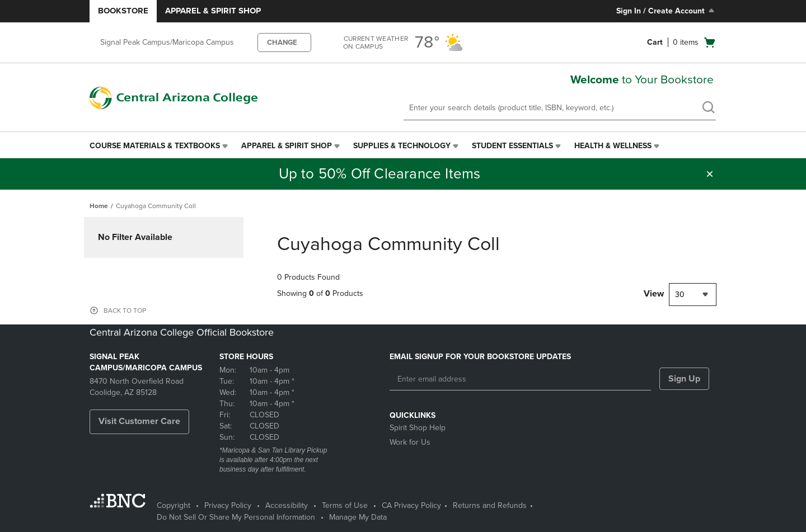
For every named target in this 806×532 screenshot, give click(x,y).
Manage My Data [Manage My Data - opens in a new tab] (358, 517)
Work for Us (410, 442)
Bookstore (123, 11)
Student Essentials (512, 146)
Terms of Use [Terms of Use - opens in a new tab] (345, 505)
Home (99, 206)
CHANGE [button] (282, 43)
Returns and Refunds (490, 505)
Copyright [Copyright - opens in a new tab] (174, 505)
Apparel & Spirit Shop (213, 11)
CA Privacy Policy (411, 505)
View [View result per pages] (654, 294)
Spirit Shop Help (418, 428)
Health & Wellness (613, 146)
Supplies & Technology (402, 146)
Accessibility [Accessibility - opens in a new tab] (287, 505)
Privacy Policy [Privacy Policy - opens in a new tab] (228, 505)
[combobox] (693, 295)
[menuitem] (160, 146)
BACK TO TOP (125, 310)
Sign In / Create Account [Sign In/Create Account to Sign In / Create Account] (666, 11)
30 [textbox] (680, 295)
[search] (708, 109)
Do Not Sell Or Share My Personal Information (236, 517)
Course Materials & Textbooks (155, 146)
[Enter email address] (520, 379)
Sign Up (684, 379)
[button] (710, 174)
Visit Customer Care (139, 421)
